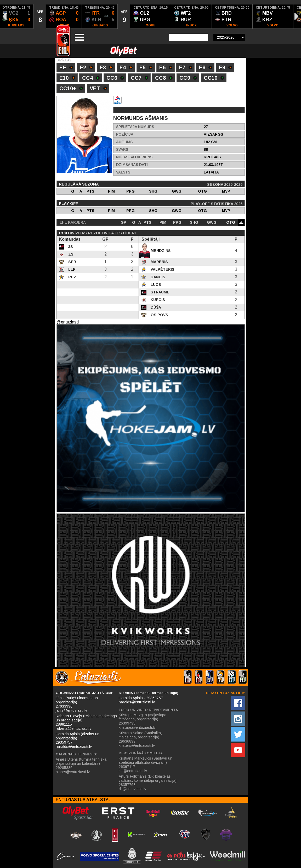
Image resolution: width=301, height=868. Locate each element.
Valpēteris (162, 269)
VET (98, 89)
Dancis (157, 277)
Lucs (155, 285)
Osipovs (159, 315)
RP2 (71, 277)
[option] (40, 16)
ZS (70, 254)
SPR (72, 262)
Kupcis (157, 300)
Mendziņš (160, 251)
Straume (160, 292)
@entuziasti (68, 322)
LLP (71, 269)
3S (70, 247)
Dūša (155, 307)
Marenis (159, 262)
